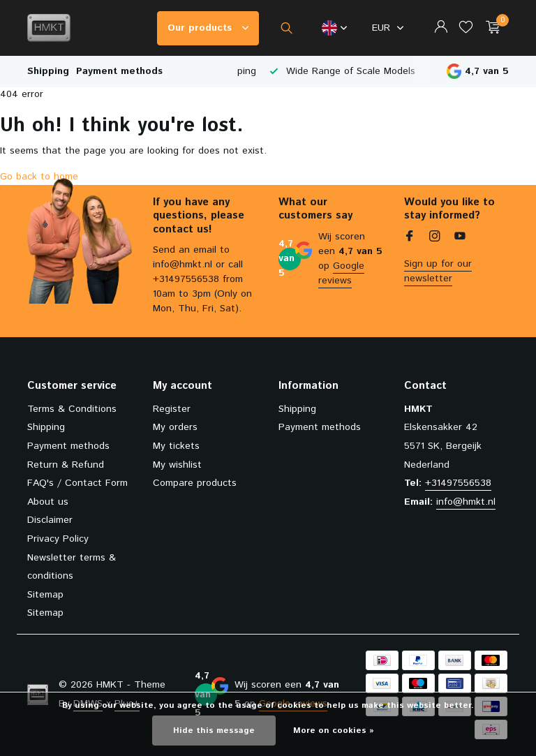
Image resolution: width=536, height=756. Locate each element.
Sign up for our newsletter (438, 271)
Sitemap (45, 595)
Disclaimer (50, 520)
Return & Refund (66, 465)
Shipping (48, 71)
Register (172, 409)
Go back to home (39, 177)
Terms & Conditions (72, 409)
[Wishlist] (466, 28)
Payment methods (119, 71)
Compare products (195, 483)
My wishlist (177, 465)
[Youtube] (460, 238)
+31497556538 (458, 483)
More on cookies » (334, 731)
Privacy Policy (58, 539)
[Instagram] (435, 238)
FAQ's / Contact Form (77, 483)
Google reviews (341, 273)
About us (48, 502)
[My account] (441, 28)
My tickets (176, 446)
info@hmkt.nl (466, 502)
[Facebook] (410, 238)
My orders (175, 427)
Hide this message (214, 731)
